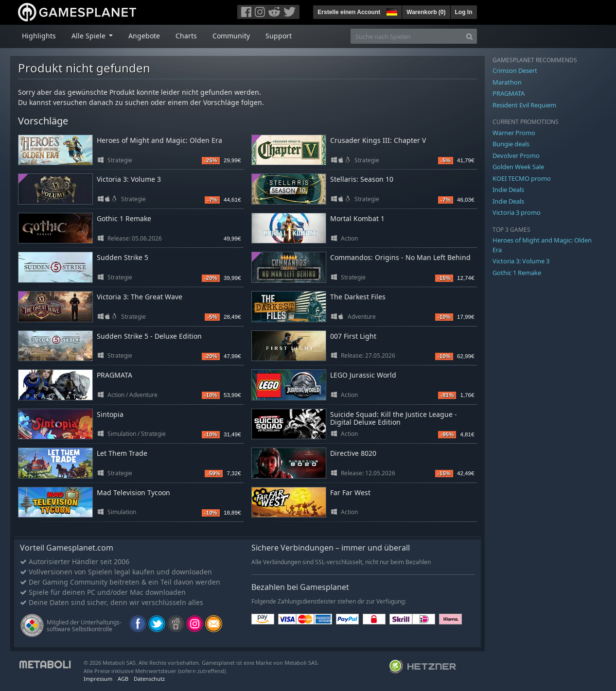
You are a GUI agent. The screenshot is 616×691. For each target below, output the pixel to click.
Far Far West (350, 492)
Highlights (39, 36)
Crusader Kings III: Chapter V (378, 140)
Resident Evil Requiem (524, 105)
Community (231, 36)
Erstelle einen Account (349, 12)
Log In (464, 12)
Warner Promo (514, 133)
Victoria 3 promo (517, 212)
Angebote (144, 36)
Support (279, 36)
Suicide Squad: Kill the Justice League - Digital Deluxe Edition (394, 418)
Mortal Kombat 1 (357, 218)
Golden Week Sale (518, 167)
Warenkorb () (426, 12)
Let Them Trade (122, 453)
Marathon (507, 82)
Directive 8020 (353, 453)
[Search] (469, 36)
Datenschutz (149, 679)
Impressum (98, 679)
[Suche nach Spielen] (406, 36)
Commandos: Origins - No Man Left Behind (400, 257)
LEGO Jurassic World (363, 375)
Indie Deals (508, 190)
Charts (186, 36)
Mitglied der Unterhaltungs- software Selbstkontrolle (84, 626)
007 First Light (353, 336)
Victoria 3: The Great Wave (140, 297)
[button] (391, 11)
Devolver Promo (516, 155)
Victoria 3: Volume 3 (129, 179)
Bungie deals (511, 144)
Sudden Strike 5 (123, 257)
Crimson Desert (515, 70)
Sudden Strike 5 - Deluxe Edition (149, 336)
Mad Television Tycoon (133, 492)
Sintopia (110, 414)
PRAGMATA (114, 375)
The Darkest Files (358, 297)
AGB (123, 679)
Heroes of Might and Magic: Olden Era (159, 140)
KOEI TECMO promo (522, 178)
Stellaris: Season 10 (362, 179)
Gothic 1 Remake (124, 218)
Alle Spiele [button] (89, 36)
